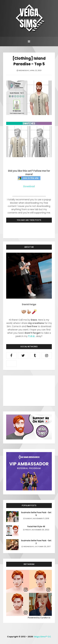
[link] (26, 590)
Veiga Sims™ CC (42, 637)
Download (29, 186)
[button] (41, 604)
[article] (18, 581)
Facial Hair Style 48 (36, 526)
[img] (18, 581)
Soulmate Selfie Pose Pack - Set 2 (36, 542)
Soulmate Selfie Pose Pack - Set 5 (36, 514)
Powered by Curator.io (39, 618)
